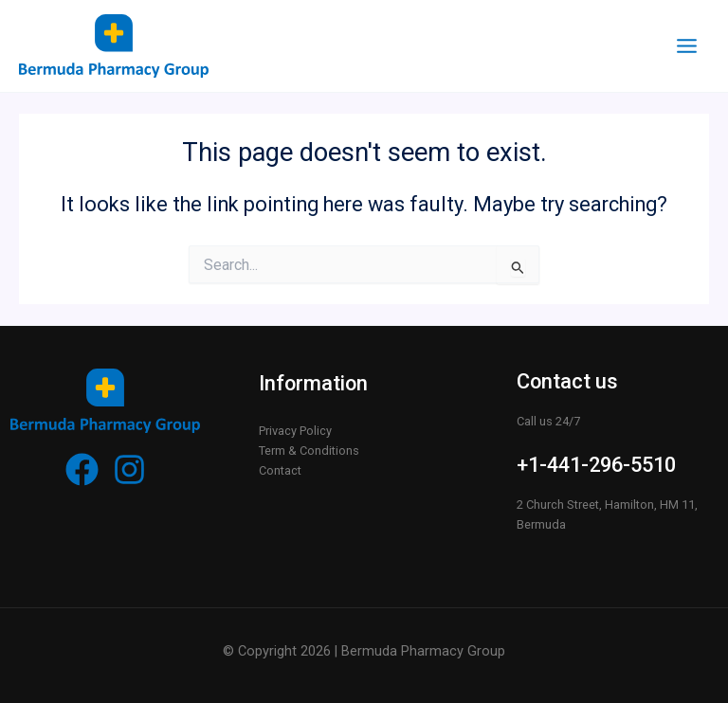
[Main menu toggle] (687, 46)
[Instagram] (129, 469)
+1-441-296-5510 (596, 465)
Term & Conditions (309, 451)
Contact (280, 470)
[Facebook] (82, 469)
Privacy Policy (295, 431)
